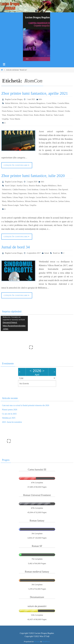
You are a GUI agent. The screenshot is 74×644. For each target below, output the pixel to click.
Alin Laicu (23, 103)
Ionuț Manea (7, 197)
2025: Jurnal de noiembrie (12, 422)
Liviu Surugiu (30, 197)
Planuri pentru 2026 (10, 410)
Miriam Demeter (31, 201)
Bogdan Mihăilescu (49, 186)
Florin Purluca (7, 111)
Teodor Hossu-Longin (10, 205)
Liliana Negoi (18, 197)
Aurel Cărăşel (10, 186)
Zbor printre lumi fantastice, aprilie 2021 (35, 93)
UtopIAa (33, 205)
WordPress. (46, 641)
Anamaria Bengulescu (37, 103)
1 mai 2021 (31, 99)
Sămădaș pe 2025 (9, 418)
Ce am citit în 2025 (9, 414)
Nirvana (37, 641)
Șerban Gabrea (64, 201)
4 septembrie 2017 (34, 253)
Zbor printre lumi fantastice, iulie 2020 (33, 176)
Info (40, 99)
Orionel (61, 111)
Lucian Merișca (55, 197)
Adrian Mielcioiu (11, 103)
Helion (64, 193)
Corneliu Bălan (63, 103)
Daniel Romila (35, 107)
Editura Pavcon (60, 107)
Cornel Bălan (51, 103)
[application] (14, 323)
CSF (15, 107)
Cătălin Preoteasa (19, 190)
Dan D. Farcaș (23, 107)
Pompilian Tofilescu (15, 115)
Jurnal (47, 253)
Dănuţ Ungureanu (20, 193)
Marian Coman (40, 111)
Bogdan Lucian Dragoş (14, 99)
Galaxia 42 (56, 193)
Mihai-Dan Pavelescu (16, 201)
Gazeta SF (18, 111)
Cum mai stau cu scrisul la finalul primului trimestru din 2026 (26, 405)
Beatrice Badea (35, 186)
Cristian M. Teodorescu (48, 190)
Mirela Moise (52, 111)
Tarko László (59, 115)
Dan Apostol (63, 190)
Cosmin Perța (7, 107)
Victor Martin (15, 119)
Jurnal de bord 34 (16, 247)
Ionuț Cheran (28, 111)
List (21, 378)
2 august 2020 (32, 182)
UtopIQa (5, 119)
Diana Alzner (33, 193)
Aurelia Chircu (22, 186)
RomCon (49, 115)
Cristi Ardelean (33, 190)
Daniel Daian (7, 193)
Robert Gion (28, 115)
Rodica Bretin (39, 115)
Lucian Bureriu (42, 197)
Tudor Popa (24, 205)
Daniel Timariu (48, 107)
